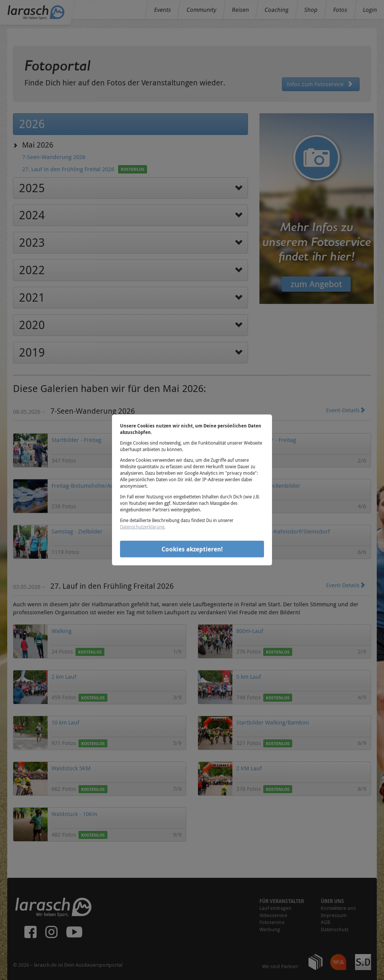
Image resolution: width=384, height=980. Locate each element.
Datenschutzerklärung (142, 527)
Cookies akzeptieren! (192, 549)
